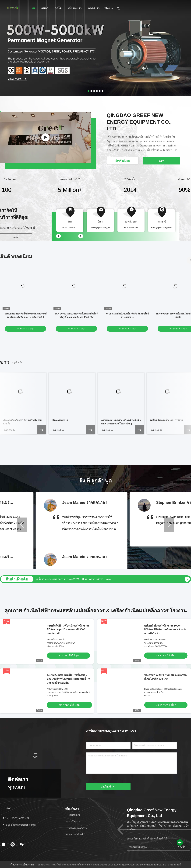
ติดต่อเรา (94, 8)
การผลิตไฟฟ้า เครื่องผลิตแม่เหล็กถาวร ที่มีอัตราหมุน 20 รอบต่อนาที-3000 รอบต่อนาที (68, 629)
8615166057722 (131, 228)
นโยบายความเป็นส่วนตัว (22, 865)
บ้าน (32, 8)
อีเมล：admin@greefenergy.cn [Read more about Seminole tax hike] (19, 825)
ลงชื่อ (181, 847)
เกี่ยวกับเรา (75, 8)
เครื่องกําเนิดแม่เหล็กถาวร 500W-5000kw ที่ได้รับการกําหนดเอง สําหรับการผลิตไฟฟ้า (165, 629)
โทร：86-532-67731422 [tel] (16, 818)
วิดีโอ (58, 8)
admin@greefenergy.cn (100, 228)
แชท (16, 237)
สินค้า (45, 8)
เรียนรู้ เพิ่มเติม (123, 161)
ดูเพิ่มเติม (17, 362)
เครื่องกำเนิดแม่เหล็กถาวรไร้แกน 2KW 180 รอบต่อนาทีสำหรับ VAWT (74, 579)
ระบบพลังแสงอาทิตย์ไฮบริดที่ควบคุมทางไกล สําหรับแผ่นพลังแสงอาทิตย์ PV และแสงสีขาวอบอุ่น (68, 679)
